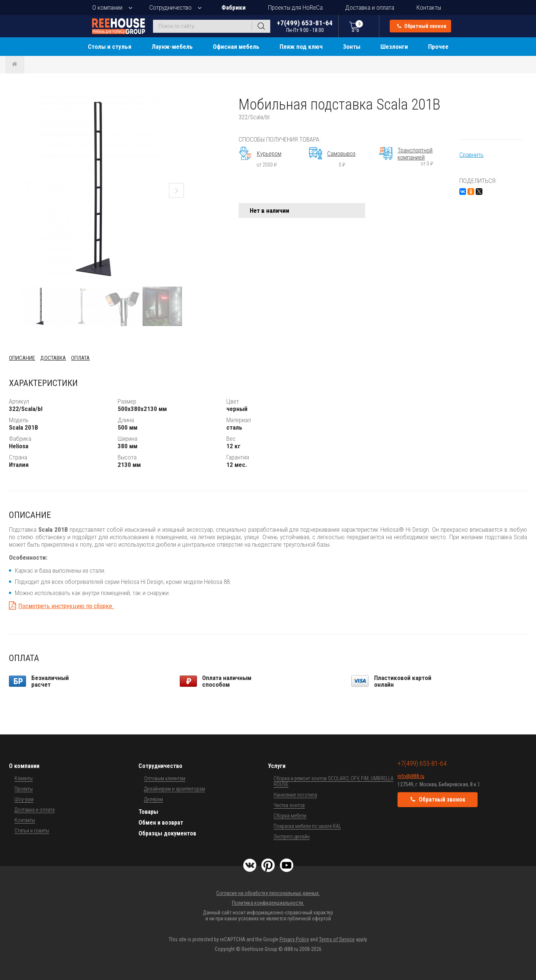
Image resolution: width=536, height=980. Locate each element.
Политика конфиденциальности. (268, 903)
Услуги (277, 766)
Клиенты (24, 778)
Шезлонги (394, 47)
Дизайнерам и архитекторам (175, 789)
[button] (188, 102)
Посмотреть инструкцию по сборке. (66, 606)
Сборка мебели (290, 816)
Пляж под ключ (301, 47)
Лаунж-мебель (172, 47)
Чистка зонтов (289, 805)
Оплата (80, 358)
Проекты (24, 789)
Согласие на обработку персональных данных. (268, 893)
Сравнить (471, 155)
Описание (22, 358)
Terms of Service (337, 939)
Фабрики (234, 7)
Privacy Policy (294, 939)
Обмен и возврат (161, 823)
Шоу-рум (24, 799)
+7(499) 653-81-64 (305, 26)
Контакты (429, 7)
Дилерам (154, 799)
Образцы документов (167, 833)
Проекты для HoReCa (295, 7)
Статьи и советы (32, 831)
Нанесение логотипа (295, 795)
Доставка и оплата (370, 7)
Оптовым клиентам (165, 778)
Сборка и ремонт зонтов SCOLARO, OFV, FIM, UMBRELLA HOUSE (334, 781)
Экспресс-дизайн (292, 837)
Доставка (53, 358)
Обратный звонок (422, 26)
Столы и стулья (110, 47)
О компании (107, 7)
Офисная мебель (236, 47)
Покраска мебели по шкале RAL (307, 826)
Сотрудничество (170, 7)
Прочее (438, 47)
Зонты (352, 47)
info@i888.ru (411, 776)
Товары (148, 812)
